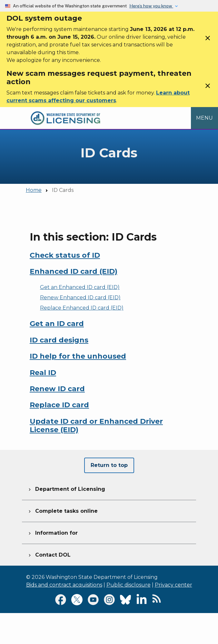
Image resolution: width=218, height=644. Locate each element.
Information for (52, 532)
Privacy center (173, 585)
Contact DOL (49, 554)
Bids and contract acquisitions (64, 585)
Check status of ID (65, 255)
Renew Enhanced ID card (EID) (80, 297)
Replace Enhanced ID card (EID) (82, 308)
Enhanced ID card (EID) (74, 271)
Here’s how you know (151, 6)
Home (34, 190)
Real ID (43, 373)
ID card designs (59, 340)
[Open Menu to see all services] (204, 118)
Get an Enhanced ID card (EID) (80, 287)
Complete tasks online (62, 510)
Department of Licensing (66, 488)
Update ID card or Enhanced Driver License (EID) (96, 426)
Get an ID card (57, 324)
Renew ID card (57, 389)
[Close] (208, 40)
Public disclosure (129, 585)
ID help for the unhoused (78, 356)
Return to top (109, 465)
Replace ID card (59, 405)
